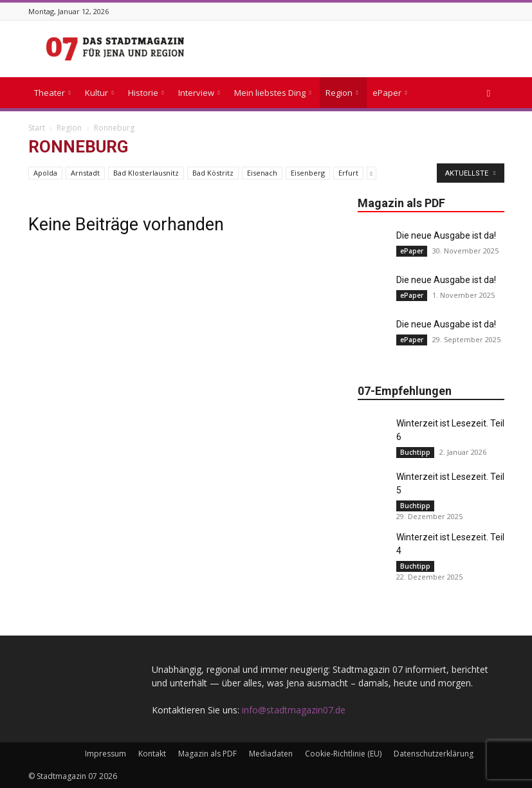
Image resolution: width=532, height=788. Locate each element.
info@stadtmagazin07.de (294, 710)
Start (37, 128)
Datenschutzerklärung (434, 754)
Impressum (105, 754)
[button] (489, 93)
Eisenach (262, 173)
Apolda (45, 173)
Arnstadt (85, 173)
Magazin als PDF (207, 754)
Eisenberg (308, 173)
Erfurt (348, 173)
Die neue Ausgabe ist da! (446, 235)
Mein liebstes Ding (273, 93)
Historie (146, 93)
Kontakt (152, 754)
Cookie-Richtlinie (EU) (343, 754)
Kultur (99, 93)
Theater (52, 93)
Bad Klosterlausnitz (146, 173)
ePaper (390, 93)
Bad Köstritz (213, 173)
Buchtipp (415, 452)
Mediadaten (271, 754)
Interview (199, 93)
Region (342, 93)
